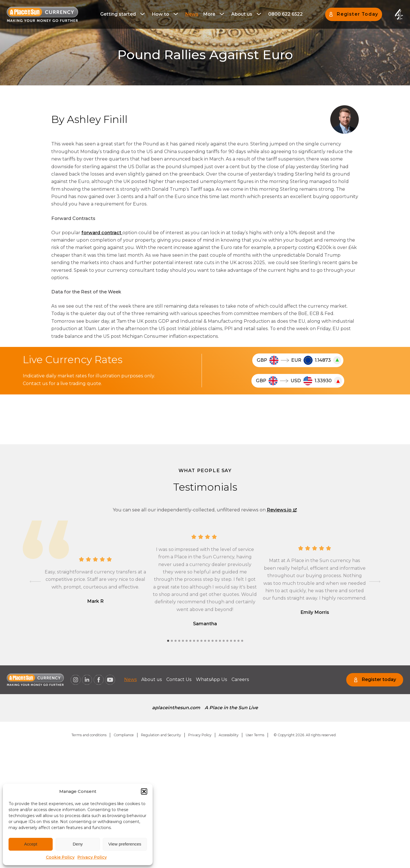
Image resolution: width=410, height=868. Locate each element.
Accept (31, 844)
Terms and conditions (89, 735)
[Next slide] (375, 582)
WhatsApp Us (214, 679)
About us (242, 14)
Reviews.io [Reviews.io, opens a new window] (282, 510)
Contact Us (180, 679)
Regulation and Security (161, 735)
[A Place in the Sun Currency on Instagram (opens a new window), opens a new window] (75, 680)
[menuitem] (124, 14)
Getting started (118, 14)
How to (160, 14)
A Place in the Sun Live (231, 708)
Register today (379, 679)
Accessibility (229, 735)
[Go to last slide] (35, 582)
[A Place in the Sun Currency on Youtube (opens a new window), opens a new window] (110, 680)
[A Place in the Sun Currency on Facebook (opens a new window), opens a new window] (99, 680)
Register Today (357, 14)
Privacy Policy (92, 857)
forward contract (102, 233)
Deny (78, 844)
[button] (144, 791)
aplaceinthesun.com (176, 708)
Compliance (124, 735)
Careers (243, 679)
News (192, 14)
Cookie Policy (60, 857)
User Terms (255, 735)
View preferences (125, 844)
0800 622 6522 (285, 14)
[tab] (168, 641)
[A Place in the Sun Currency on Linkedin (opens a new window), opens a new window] (87, 680)
